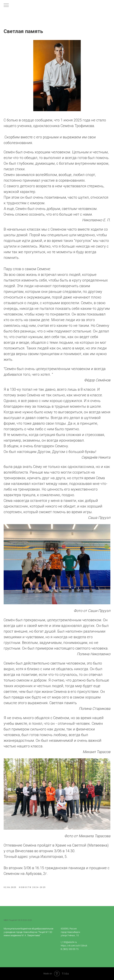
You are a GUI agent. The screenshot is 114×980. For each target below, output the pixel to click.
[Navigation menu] (6, 5)
